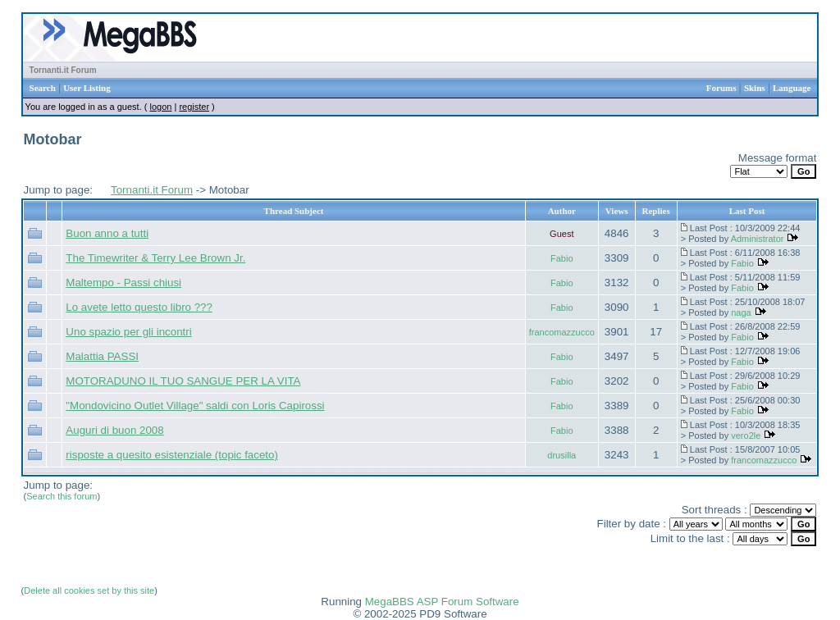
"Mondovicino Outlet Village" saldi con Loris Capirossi (195, 406)
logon (160, 107)
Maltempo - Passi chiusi (123, 283)
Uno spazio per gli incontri (128, 332)
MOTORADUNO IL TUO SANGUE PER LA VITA (183, 381)
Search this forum (62, 496)
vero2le (746, 435)
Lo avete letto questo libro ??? (139, 307)
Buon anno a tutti (107, 233)
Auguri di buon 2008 (114, 430)
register (194, 107)
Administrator (758, 239)
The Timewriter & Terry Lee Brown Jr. (155, 258)
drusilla (562, 455)
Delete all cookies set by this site (89, 590)
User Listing (87, 88)
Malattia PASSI (102, 356)
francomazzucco (562, 332)
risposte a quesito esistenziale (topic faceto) (172, 455)
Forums (721, 88)
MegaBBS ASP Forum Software (442, 602)
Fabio (562, 258)
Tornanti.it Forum (63, 70)
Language (792, 88)
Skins (755, 88)
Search (43, 88)
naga (741, 312)
